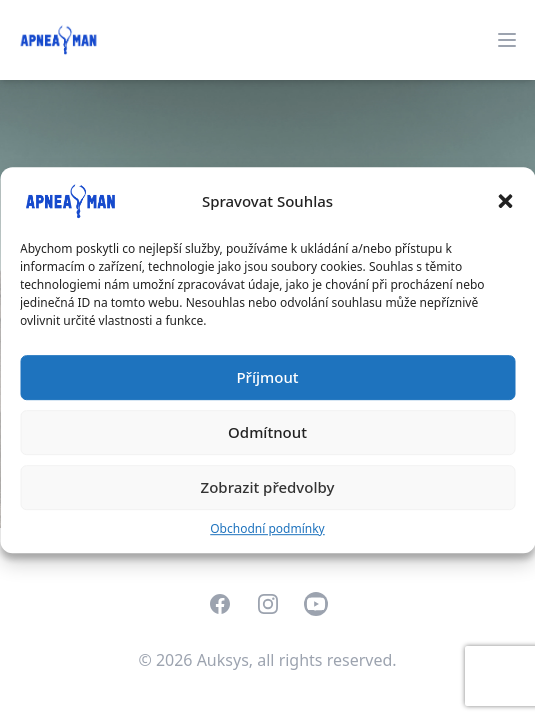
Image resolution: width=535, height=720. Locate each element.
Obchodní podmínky (267, 528)
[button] (505, 201)
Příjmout (267, 377)
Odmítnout (267, 432)
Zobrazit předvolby (268, 487)
